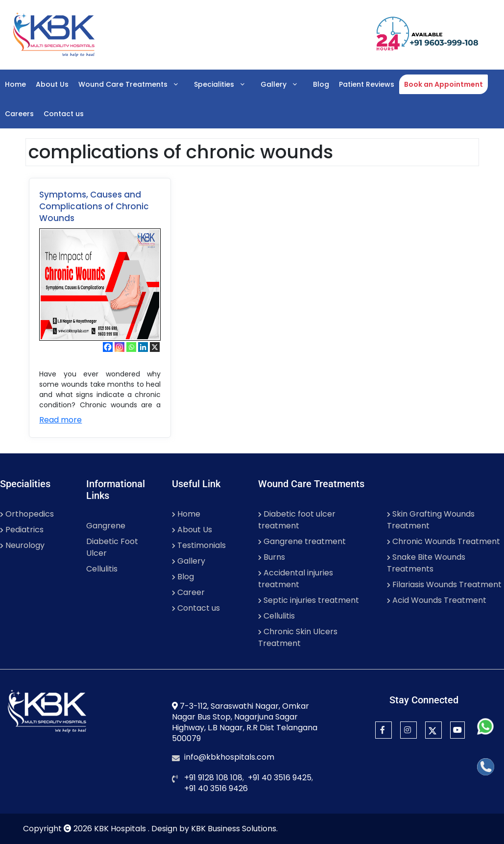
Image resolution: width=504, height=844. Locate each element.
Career (188, 592)
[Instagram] (120, 347)
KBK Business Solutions (234, 829)
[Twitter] (433, 730)
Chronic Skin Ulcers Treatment (298, 637)
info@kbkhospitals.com (229, 757)
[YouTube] (457, 730)
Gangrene (106, 526)
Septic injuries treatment (309, 600)
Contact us (64, 114)
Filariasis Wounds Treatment (444, 584)
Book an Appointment (444, 84)
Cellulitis (102, 569)
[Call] (486, 767)
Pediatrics (22, 530)
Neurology (22, 545)
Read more (60, 420)
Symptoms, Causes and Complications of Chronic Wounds (94, 206)
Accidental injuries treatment (296, 579)
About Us (52, 84)
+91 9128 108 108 (213, 778)
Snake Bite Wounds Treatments (426, 563)
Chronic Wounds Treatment (444, 541)
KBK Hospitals (121, 829)
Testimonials (199, 545)
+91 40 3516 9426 (216, 788)
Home (15, 84)
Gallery (284, 84)
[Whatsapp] (131, 347)
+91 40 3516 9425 (280, 778)
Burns (272, 557)
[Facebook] (108, 347)
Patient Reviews (367, 84)
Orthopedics (27, 514)
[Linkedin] (143, 347)
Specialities (225, 84)
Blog (321, 84)
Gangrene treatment (302, 541)
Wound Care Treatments (134, 84)
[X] (155, 347)
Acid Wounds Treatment (437, 600)
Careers (19, 114)
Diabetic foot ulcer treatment (297, 520)
